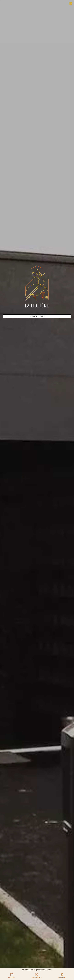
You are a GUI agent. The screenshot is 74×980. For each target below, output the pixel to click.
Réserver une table (37, 316)
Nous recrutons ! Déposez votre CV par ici (37, 970)
